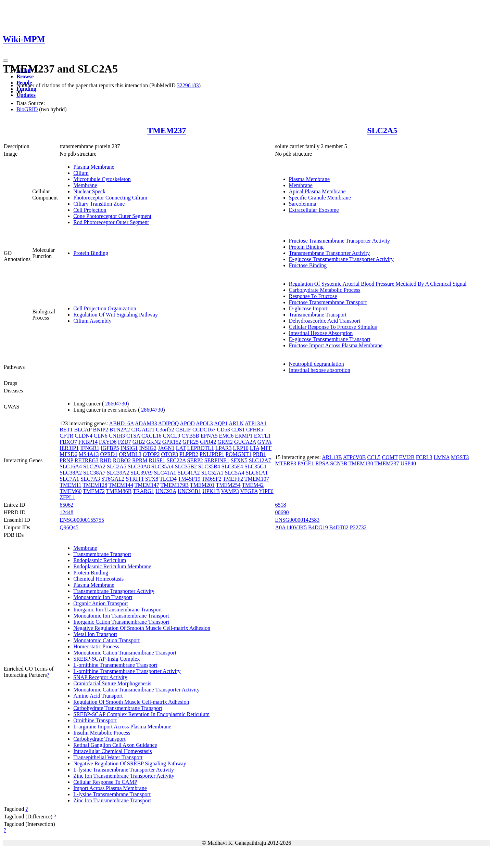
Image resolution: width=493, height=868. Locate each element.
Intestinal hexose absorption (320, 370)
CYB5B (190, 436)
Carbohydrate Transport (99, 739)
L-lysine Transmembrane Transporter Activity (124, 770)
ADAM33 (146, 423)
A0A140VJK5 (291, 527)
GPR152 (172, 442)
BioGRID (27, 109)
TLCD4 (168, 479)
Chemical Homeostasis (98, 579)
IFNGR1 (90, 448)
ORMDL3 (130, 454)
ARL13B (332, 457)
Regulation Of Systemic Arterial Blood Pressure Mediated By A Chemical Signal (378, 284)
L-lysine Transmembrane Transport (112, 794)
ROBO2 (122, 460)
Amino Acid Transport (98, 696)
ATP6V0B (355, 457)
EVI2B (407, 457)
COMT (390, 457)
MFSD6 (68, 454)
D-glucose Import (308, 308)
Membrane (85, 185)
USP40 (408, 463)
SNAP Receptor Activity (100, 677)
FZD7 (124, 442)
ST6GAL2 (113, 479)
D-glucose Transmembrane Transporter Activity (341, 259)
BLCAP (83, 430)
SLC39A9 (142, 473)
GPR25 (191, 442)
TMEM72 (94, 491)
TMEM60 (71, 491)
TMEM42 (253, 485)
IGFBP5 (110, 448)
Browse (25, 76)
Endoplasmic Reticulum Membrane (112, 566)
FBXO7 (68, 442)
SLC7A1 (69, 479)
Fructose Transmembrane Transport (328, 302)
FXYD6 (108, 442)
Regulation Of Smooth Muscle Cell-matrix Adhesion (131, 702)
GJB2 (139, 442)
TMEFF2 (233, 479)
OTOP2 (151, 454)
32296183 (188, 85)
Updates (26, 95)
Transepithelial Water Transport (108, 757)
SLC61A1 (257, 473)
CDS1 (238, 430)
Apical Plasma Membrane (317, 191)
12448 (66, 512)
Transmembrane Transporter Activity (330, 253)
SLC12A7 (260, 460)
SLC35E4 (232, 467)
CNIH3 (117, 436)
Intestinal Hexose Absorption (321, 333)
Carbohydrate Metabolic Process (325, 290)
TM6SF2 (212, 479)
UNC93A (166, 491)
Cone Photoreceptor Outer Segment (112, 216)
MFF (266, 448)
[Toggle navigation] (5, 61)
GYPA (264, 442)
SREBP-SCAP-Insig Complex (106, 659)
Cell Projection (90, 210)
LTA (255, 448)
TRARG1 (143, 491)
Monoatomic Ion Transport (103, 597)
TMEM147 (147, 485)
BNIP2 (100, 430)
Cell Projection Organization (105, 308)
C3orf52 (165, 430)
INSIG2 (148, 448)
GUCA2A (245, 442)
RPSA (322, 463)
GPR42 (208, 442)
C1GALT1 (143, 430)
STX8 (152, 479)
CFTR (66, 436)
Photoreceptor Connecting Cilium (110, 198)
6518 (281, 505)
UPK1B (211, 491)
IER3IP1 (69, 448)
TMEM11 (70, 485)
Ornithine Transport (95, 720)
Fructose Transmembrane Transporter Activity (340, 241)
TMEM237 (167, 130)
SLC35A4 (162, 467)
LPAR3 (223, 448)
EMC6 (226, 436)
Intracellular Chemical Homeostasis (112, 751)
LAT (181, 448)
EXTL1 (262, 436)
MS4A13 (89, 454)
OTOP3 (169, 454)
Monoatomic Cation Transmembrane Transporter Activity (136, 690)
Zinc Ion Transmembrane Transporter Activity (124, 776)
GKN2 (154, 442)
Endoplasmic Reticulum (100, 560)
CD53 (224, 430)
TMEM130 (361, 463)
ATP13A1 (256, 423)
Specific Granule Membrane (320, 198)
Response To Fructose (313, 296)
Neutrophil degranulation (317, 364)
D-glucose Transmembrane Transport (330, 339)
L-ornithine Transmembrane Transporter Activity (127, 671)
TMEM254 (228, 485)
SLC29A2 (94, 467)
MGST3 (460, 457)
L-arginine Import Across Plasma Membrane (122, 727)
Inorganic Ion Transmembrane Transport (118, 610)
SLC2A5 (382, 130)
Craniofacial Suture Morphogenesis (112, 683)
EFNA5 (209, 436)
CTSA (133, 436)
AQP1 (221, 423)
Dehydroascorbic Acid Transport (325, 321)
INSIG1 (129, 448)
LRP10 (241, 448)
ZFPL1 (67, 497)
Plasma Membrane (94, 167)
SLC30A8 (139, 467)
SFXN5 (239, 460)
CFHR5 (255, 430)
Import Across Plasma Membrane (110, 788)
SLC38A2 (71, 473)
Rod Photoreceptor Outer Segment (111, 222)
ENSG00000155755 (82, 520)
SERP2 (195, 460)
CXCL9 (172, 436)
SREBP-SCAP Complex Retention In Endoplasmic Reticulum (141, 714)
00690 (282, 512)
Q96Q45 (69, 527)
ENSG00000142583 (298, 520)
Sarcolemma (303, 204)
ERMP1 (244, 436)
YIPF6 (266, 491)
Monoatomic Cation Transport (106, 640)
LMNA (442, 457)
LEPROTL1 (201, 448)
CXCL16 (151, 436)
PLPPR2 (189, 454)
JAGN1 (166, 448)
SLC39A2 (118, 473)
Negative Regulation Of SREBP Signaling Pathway (130, 763)
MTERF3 (286, 463)
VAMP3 (230, 491)
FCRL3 (424, 457)
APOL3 (204, 423)
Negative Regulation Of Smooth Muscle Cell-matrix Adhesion (142, 628)
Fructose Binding (308, 265)
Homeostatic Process (96, 646)
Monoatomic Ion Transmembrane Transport (121, 616)
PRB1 (260, 454)
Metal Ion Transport (95, 634)
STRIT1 (135, 479)
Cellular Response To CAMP (105, 782)
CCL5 (374, 457)
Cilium (81, 173)
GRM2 (225, 442)
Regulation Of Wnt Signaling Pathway (116, 315)
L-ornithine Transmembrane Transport (115, 665)
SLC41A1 (165, 473)
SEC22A (176, 460)
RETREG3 (87, 460)
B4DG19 (318, 527)
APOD (187, 423)
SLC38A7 (94, 473)
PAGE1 (306, 463)
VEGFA (249, 491)
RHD (106, 460)
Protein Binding (91, 253)
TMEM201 (202, 485)
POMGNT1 (239, 454)
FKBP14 (88, 442)
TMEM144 (121, 485)
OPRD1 (109, 454)
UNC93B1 (189, 491)
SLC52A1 (212, 473)
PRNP (66, 460)
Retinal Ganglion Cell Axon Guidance (115, 745)
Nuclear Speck (89, 191)
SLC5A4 (235, 473)
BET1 (66, 430)
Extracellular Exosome (314, 210)
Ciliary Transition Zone (99, 204)
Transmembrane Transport (318, 315)
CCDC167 (204, 430)
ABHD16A (122, 423)
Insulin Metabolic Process (102, 733)
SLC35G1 (256, 467)
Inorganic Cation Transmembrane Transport (121, 622)
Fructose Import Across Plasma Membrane (336, 345)
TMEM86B (119, 491)
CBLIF (183, 430)
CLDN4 (84, 436)
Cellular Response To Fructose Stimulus (333, 327)
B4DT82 (339, 527)
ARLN (236, 423)
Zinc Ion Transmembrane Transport (112, 800)
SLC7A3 (90, 479)
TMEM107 (257, 479)
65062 (66, 505)
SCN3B (339, 463)
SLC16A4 (71, 467)
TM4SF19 (189, 479)
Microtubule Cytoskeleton (102, 179)
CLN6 (101, 436)
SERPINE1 (217, 460)
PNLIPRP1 (212, 454)
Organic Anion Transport (101, 603)
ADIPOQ (168, 423)
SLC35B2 (186, 467)
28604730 (116, 404)
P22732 (358, 527)
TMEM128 (95, 485)
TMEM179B (174, 485)
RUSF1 (157, 460)
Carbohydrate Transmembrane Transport (118, 708)
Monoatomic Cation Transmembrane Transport (125, 653)
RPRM (140, 460)
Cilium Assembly (92, 321)
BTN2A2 (120, 430)
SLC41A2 (189, 473)
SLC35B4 (209, 467)
